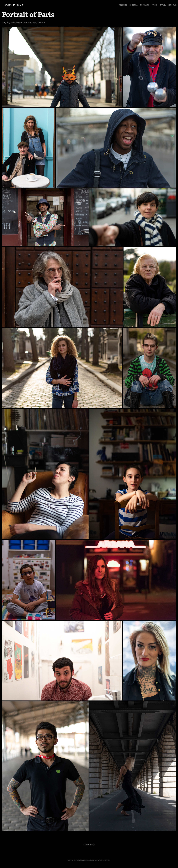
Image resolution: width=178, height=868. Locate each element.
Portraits (144, 5)
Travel (163, 5)
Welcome (123, 5)
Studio (154, 5)
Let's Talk (172, 5)
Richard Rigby (13, 5)
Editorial (133, 5)
